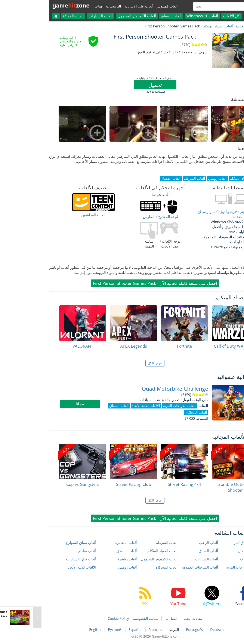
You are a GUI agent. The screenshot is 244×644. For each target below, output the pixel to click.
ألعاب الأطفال (215, 551)
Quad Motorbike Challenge (142, 389)
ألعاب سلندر (54, 551)
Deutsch (184, 630)
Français (123, 630)
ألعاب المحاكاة (134, 567)
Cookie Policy (85, 618)
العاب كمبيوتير (134, 6)
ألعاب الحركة (40, 16)
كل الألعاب (199, 16)
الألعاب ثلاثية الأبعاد (49, 567)
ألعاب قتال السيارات (48, 559)
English (62, 630)
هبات (66, 6)
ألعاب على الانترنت (106, 6)
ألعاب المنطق (94, 551)
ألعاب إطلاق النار (213, 543)
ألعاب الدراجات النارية (209, 567)
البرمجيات (81, 6)
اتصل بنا (138, 618)
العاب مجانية (212, 26)
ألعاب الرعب (176, 543)
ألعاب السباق (138, 16)
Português (162, 630)
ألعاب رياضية (94, 559)
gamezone (38, 5)
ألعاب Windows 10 (169, 16)
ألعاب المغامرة (93, 543)
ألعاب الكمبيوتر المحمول (104, 16)
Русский (82, 630)
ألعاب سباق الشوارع (48, 543)
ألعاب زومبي (95, 567)
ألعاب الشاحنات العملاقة (167, 567)
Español (102, 630)
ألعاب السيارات (68, 16)
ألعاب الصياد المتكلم (185, 26)
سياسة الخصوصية (113, 618)
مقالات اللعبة (160, 618)
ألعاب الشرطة (134, 543)
